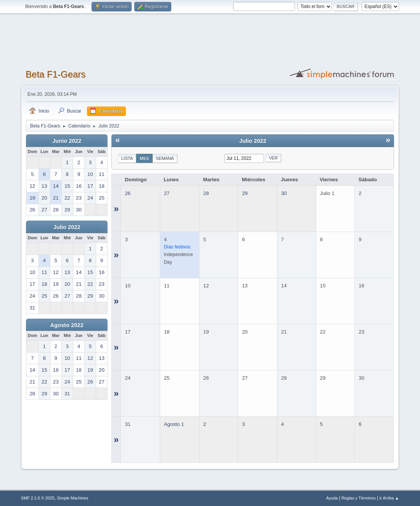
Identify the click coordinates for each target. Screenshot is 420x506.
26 (128, 193)
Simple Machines (72, 498)
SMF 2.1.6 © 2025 (38, 498)
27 (167, 193)
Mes (144, 158)
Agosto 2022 (67, 325)
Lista (127, 158)
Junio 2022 (67, 141)
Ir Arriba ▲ (389, 498)
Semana (165, 158)
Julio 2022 (67, 227)
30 (284, 193)
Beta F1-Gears (56, 74)
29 (245, 193)
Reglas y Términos (359, 498)
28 (206, 193)
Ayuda (332, 498)
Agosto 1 (174, 424)
